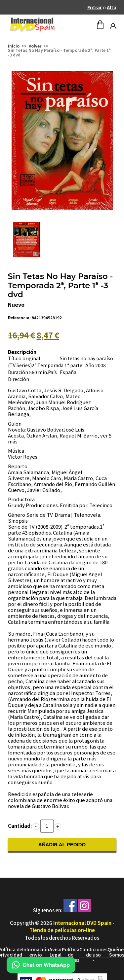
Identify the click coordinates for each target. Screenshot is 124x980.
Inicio (14, 46)
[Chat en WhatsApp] (41, 971)
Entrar (95, 7)
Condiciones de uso (93, 952)
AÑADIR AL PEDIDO (62, 844)
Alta (112, 7)
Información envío (36, 952)
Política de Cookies (70, 955)
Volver (35, 46)
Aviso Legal (55, 952)
